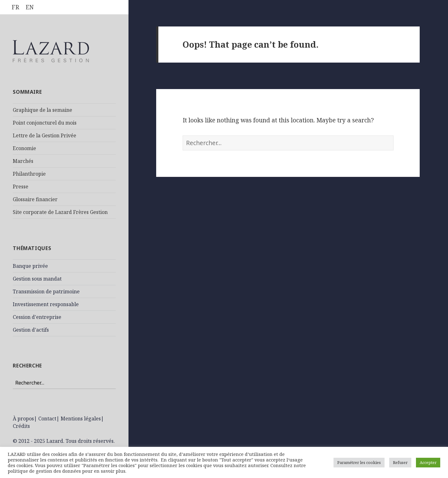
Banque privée (30, 266)
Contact (47, 419)
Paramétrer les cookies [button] (359, 462)
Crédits (21, 426)
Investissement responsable (46, 304)
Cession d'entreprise (37, 317)
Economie (24, 148)
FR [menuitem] (15, 7)
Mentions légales (81, 419)
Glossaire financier (35, 199)
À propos (23, 419)
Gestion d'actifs (31, 330)
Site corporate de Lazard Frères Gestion (60, 212)
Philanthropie (29, 174)
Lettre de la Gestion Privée (44, 135)
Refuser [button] (400, 462)
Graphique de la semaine (42, 110)
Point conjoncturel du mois (45, 123)
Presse (21, 187)
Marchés (23, 161)
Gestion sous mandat (37, 279)
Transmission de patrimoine (46, 291)
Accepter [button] (428, 462)
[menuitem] (15, 7)
